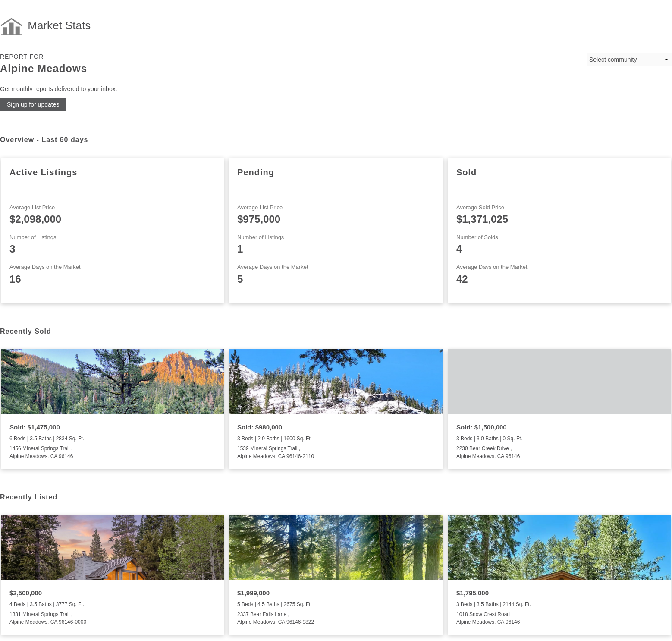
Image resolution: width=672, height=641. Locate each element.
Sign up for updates (33, 104)
